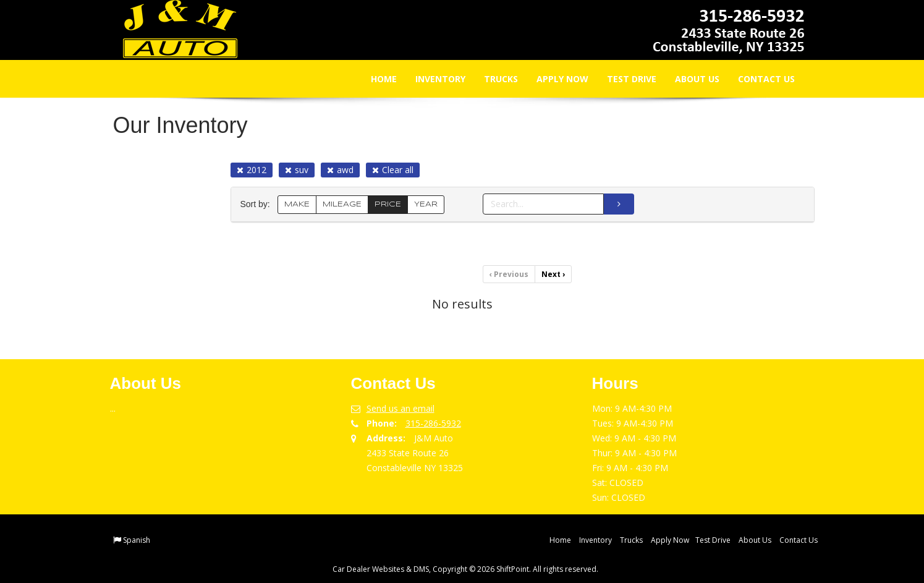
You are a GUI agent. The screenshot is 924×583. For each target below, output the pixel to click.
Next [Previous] (553, 274)
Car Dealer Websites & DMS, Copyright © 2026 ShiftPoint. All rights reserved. (465, 569)
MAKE (297, 204)
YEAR (426, 204)
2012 (252, 170)
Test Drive (624, 79)
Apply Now (554, 79)
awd (340, 170)
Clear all (393, 170)
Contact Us (758, 79)
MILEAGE (342, 204)
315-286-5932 (433, 423)
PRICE (388, 204)
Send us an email (401, 408)
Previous (509, 274)
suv (297, 170)
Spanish (137, 540)
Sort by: (258, 204)
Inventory (432, 79)
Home (376, 79)
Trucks (493, 79)
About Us (689, 79)
